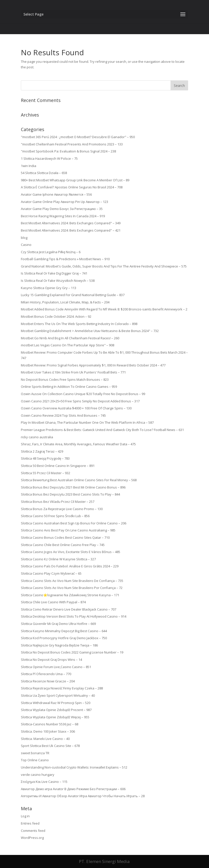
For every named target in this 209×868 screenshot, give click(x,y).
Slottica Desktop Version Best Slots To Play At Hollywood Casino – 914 (74, 616)
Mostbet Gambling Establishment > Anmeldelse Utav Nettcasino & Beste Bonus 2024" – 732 (90, 331)
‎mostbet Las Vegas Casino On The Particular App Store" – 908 (68, 345)
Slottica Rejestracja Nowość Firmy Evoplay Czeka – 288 (62, 688)
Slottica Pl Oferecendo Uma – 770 (46, 674)
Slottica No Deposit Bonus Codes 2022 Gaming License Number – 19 (72, 652)
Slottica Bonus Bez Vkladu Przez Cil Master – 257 (58, 502)
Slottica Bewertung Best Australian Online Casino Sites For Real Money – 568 (79, 480)
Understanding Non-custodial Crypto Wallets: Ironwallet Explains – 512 (74, 767)
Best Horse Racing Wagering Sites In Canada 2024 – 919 (63, 216)
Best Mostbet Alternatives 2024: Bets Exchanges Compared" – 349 (71, 223)
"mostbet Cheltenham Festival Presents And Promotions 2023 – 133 (72, 144)
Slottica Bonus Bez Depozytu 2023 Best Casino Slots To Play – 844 (70, 494)
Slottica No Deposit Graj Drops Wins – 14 (51, 660)
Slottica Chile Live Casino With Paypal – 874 (53, 602)
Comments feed (33, 831)
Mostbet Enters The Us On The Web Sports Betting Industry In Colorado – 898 (79, 324)
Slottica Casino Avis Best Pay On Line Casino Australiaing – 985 (68, 530)
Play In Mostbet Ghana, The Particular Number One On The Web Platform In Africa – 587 (87, 422)
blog (24, 238)
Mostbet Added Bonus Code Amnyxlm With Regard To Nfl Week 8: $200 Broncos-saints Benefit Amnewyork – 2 (104, 309)
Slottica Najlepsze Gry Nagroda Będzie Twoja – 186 (59, 645)
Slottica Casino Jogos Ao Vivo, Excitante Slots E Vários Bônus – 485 (71, 552)
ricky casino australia (37, 437)
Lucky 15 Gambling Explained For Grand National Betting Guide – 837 (73, 295)
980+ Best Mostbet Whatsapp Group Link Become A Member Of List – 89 (75, 180)
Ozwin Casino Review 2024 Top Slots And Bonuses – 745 (63, 415)
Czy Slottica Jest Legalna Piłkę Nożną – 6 (51, 252)
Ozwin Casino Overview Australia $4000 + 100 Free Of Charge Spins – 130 (76, 408)
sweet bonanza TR (35, 753)
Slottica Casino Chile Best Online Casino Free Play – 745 (63, 545)
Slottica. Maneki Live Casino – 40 (45, 739)
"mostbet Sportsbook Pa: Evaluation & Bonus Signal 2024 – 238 (68, 151)
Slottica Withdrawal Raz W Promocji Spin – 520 (56, 703)
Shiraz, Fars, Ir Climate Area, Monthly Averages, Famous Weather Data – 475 (78, 444)
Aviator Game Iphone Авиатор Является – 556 (56, 194)
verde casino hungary (38, 775)
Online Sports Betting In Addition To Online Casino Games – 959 (69, 387)
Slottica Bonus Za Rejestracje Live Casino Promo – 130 (62, 509)
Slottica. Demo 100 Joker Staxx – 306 (48, 731)
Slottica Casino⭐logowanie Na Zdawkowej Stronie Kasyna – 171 (70, 595)
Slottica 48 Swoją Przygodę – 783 (45, 458)
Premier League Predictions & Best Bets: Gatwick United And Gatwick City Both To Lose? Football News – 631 (102, 430)
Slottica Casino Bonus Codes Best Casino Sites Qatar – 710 (65, 537)
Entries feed (30, 823)
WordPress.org (32, 838)
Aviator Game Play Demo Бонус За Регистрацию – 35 (62, 209)
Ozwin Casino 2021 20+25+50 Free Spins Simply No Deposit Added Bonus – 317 (80, 401)
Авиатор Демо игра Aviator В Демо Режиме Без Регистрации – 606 (73, 789)
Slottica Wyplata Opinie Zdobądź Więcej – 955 (55, 717)
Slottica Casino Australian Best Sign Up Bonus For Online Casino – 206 (74, 523)
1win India (29, 166)
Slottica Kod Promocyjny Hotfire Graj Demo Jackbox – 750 (64, 638)
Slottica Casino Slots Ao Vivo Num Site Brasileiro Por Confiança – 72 (72, 588)
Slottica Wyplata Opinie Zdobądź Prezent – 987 (56, 710)
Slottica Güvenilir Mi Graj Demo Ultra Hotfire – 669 (58, 624)
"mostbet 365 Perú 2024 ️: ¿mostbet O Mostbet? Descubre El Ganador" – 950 (78, 137)
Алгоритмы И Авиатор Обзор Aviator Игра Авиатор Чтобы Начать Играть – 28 (83, 796)
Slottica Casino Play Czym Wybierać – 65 (51, 573)
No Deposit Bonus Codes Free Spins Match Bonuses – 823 (65, 379)
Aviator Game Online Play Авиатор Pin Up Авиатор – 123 (65, 202)
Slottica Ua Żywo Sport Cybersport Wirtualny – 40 (58, 695)
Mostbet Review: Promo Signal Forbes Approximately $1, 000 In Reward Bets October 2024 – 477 (93, 365)
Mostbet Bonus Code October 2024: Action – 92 (56, 316)
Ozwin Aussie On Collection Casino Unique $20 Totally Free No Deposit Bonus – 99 (83, 394)
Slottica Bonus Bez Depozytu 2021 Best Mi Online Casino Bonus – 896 (73, 487)
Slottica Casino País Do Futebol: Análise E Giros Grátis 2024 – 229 (70, 566)
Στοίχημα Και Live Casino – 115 (44, 782)
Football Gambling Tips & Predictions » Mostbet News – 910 (65, 259)
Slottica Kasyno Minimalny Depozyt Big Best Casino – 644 (64, 631)
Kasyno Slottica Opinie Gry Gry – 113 (49, 288)
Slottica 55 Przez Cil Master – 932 (46, 473)
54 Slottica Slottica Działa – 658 (44, 173)
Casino (26, 245)
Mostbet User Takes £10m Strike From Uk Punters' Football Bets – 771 (73, 372)
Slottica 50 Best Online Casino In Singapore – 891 (58, 466)
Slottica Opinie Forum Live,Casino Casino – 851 (56, 667)
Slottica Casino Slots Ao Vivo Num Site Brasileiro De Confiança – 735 (72, 581)
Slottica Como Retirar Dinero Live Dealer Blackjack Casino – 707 (69, 609)
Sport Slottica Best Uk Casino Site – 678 (50, 746)
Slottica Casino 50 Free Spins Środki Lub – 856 (55, 516)
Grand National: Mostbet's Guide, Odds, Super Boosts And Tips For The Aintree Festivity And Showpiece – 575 (104, 266)
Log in (25, 816)
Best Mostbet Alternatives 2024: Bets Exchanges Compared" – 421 (71, 230)
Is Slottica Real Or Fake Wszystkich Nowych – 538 (58, 281)
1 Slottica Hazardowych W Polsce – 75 (49, 158)
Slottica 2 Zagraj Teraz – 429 (42, 451)
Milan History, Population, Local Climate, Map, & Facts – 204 (65, 302)
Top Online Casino (35, 760)
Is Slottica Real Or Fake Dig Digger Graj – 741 (54, 273)
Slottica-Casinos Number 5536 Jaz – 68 (50, 724)
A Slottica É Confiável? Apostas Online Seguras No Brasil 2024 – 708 (72, 187)
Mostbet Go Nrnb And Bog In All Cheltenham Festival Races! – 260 (70, 338)
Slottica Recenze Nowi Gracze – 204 (48, 681)
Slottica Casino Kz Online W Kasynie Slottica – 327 (58, 559)
